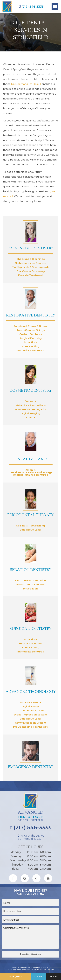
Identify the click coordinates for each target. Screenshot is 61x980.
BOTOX (30, 417)
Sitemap (46, 967)
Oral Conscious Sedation (30, 580)
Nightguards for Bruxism (30, 263)
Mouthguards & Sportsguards (30, 267)
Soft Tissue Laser (30, 530)
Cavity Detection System (30, 723)
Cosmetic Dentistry (31, 391)
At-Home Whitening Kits (30, 409)
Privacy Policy (48, 969)
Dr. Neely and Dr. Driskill (26, 84)
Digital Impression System (30, 715)
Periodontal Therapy (30, 515)
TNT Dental (38, 969)
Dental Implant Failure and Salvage (31, 472)
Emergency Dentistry (30, 767)
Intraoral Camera (31, 702)
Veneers (31, 401)
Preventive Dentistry (30, 249)
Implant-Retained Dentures (31, 475)
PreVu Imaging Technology (31, 727)
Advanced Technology (31, 692)
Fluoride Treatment (31, 275)
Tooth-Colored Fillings (31, 330)
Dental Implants (30, 460)
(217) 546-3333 (31, 7)
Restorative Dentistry (30, 316)
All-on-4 (31, 470)
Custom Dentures (30, 334)
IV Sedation (30, 589)
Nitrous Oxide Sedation (31, 584)
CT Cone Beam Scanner (30, 710)
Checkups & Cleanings (30, 259)
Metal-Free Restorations (30, 405)
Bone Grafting (31, 346)
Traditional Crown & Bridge (31, 326)
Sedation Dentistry (31, 570)
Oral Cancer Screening (31, 271)
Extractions (30, 342)
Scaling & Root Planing (31, 526)
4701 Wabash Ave (30, 837)
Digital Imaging (30, 413)
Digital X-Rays (31, 706)
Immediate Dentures (31, 350)
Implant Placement (31, 643)
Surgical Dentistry (31, 338)
